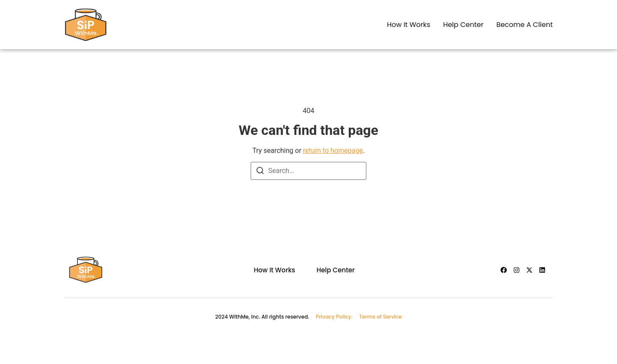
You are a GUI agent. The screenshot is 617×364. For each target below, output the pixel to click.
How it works (409, 25)
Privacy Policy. (337, 317)
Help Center (336, 270)
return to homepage (333, 151)
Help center (463, 25)
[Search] (260, 172)
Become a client (524, 25)
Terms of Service (380, 317)
